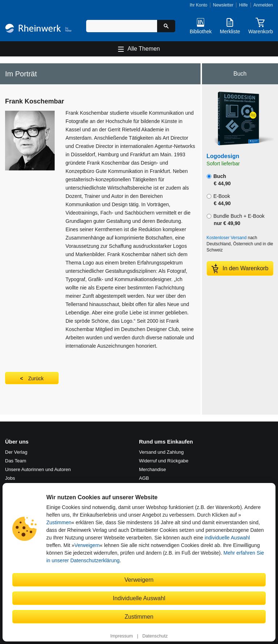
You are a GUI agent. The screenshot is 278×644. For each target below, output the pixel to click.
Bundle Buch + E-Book (236, 220)
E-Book (219, 200)
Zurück (36, 378)
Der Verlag (16, 452)
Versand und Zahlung (161, 452)
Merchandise (152, 469)
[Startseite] (38, 29)
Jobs (10, 478)
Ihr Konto (199, 5)
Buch (219, 180)
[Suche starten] (166, 26)
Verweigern (87, 545)
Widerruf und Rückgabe (164, 461)
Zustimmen (59, 522)
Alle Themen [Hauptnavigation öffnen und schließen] (144, 49)
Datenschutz (155, 636)
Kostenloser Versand (227, 238)
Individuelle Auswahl (139, 598)
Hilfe (243, 5)
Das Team (16, 461)
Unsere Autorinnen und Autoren (38, 469)
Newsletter (223, 5)
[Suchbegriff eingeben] (122, 26)
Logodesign (223, 156)
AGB (144, 478)
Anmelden (263, 5)
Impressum (122, 636)
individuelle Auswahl (227, 538)
